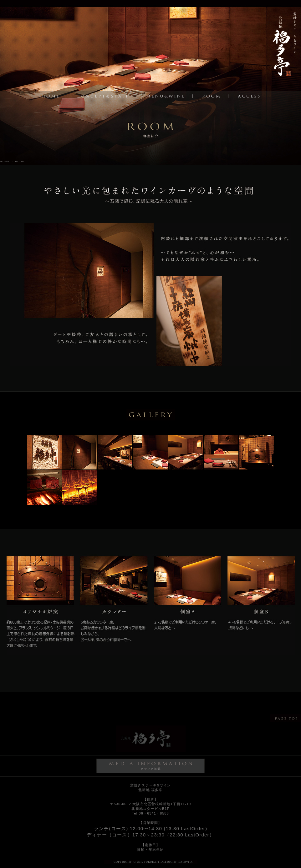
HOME (5, 161)
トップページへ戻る (285, 46)
